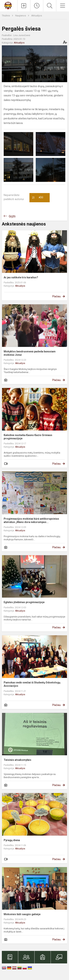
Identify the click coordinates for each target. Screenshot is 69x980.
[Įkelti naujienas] (24, 6)
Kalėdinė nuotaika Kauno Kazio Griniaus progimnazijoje (28, 437)
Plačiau (56, 296)
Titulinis (6, 16)
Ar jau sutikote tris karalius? (21, 277)
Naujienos (21, 16)
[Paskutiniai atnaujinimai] (37, 6)
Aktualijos (37, 16)
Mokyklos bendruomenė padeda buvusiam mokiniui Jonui (30, 353)
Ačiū (38, 198)
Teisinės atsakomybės (17, 760)
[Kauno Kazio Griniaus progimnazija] (9, 5)
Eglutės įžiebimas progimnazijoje (24, 602)
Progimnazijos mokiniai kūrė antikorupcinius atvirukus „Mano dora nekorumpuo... (31, 520)
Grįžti (12, 216)
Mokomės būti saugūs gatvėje (22, 914)
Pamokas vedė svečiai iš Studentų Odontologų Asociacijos (32, 684)
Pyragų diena (12, 840)
